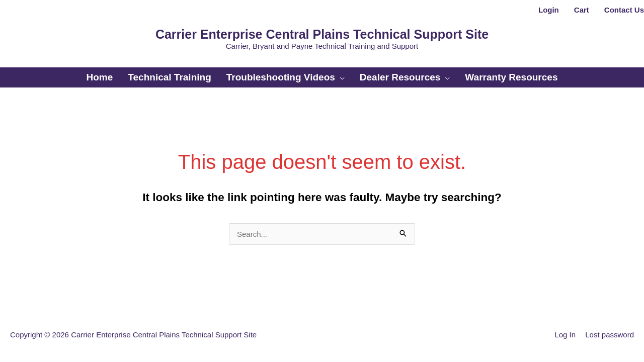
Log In (565, 335)
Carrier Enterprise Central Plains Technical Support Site (322, 34)
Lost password (610, 335)
